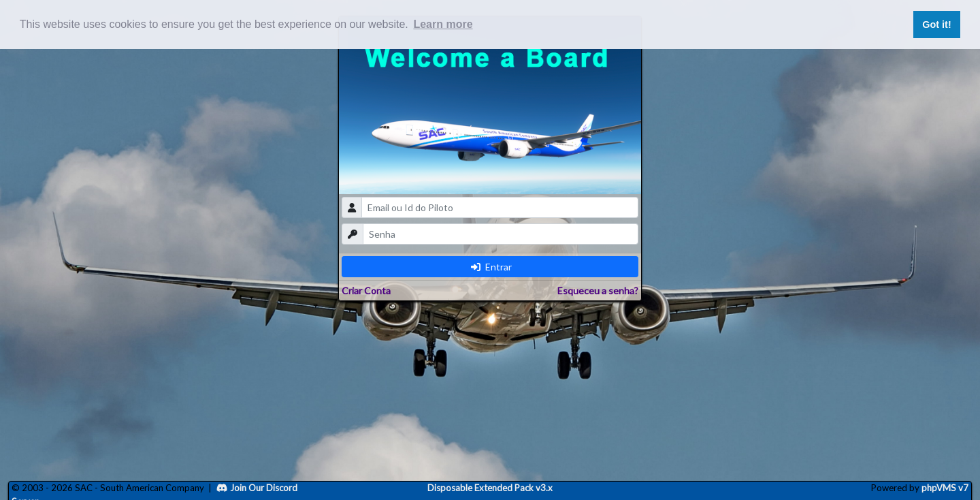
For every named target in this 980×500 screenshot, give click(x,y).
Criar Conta (366, 291)
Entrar (491, 267)
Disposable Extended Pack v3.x (490, 488)
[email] (500, 207)
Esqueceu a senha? (598, 291)
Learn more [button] (443, 24)
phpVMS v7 (945, 488)
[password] (501, 234)
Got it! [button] (936, 25)
